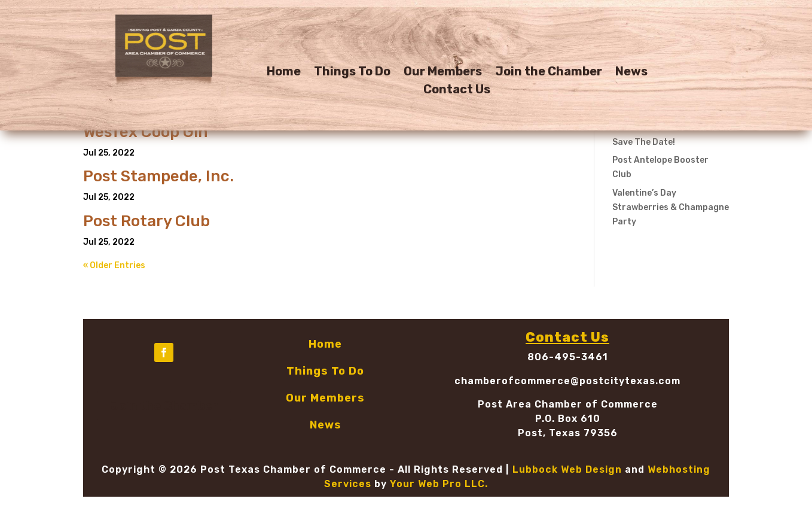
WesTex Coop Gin (146, 132)
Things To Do (352, 73)
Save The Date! (644, 142)
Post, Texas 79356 (568, 433)
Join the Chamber (549, 73)
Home (284, 73)
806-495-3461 (568, 357)
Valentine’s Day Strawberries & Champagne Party (671, 207)
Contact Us (457, 91)
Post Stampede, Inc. (158, 176)
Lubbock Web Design (567, 469)
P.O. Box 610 (568, 419)
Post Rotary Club (146, 221)
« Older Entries (114, 265)
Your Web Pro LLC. (439, 484)
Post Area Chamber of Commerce (568, 404)
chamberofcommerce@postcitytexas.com (567, 381)
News (631, 73)
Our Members (443, 73)
